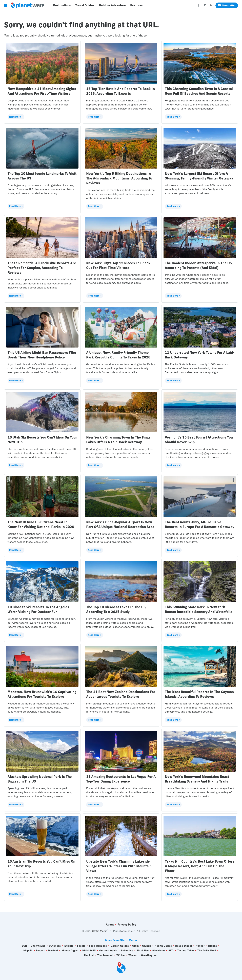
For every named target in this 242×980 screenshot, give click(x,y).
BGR (24, 946)
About (110, 924)
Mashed (53, 951)
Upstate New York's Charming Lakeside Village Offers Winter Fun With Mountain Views (119, 866)
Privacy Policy (127, 924)
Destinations (62, 5)
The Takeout (105, 955)
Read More (15, 117)
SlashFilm (143, 951)
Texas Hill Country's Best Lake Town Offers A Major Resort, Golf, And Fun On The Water (200, 866)
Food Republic (98, 946)
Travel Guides (85, 5)
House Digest (184, 946)
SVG (171, 951)
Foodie (81, 946)
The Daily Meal (207, 951)
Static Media (100, 931)
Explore (69, 946)
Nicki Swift (89, 951)
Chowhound (38, 946)
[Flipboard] (205, 6)
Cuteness (55, 946)
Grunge (147, 946)
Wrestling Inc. (150, 955)
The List (89, 955)
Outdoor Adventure (112, 5)
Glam (135, 946)
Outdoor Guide (108, 951)
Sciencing (127, 951)
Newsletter (227, 5)
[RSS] (211, 6)
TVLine (121, 955)
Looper (40, 951)
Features (136, 5)
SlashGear (159, 951)
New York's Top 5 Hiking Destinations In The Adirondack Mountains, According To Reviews (119, 178)
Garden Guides (120, 946)
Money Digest (70, 951)
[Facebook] (199, 6)
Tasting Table (186, 951)
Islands (213, 946)
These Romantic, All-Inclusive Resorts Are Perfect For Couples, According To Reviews (42, 268)
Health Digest (163, 946)
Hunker (200, 946)
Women (133, 955)
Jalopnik (28, 951)
